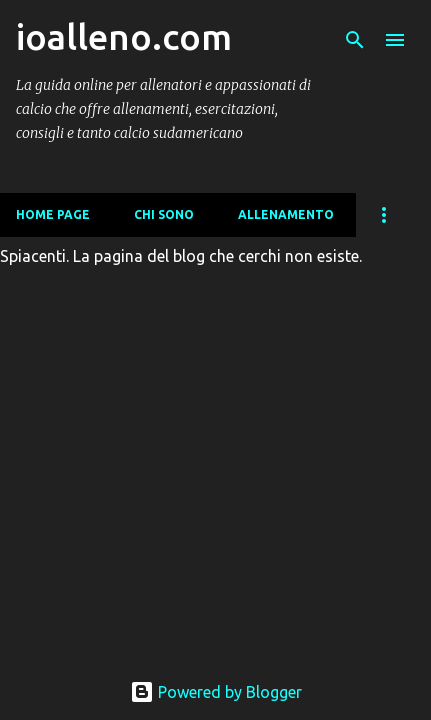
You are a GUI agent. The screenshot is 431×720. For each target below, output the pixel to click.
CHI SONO (164, 214)
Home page (53, 214)
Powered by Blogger (216, 692)
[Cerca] (355, 40)
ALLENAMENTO (286, 214)
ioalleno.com (124, 36)
